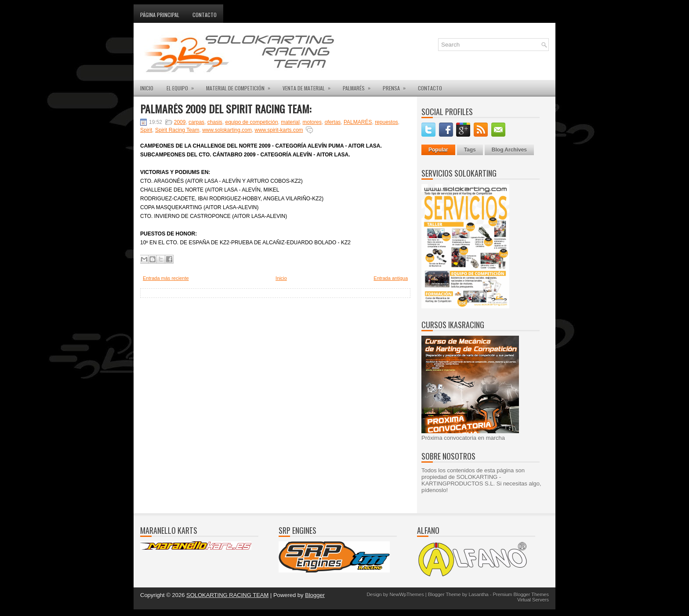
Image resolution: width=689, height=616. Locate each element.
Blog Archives (509, 150)
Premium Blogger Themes (521, 594)
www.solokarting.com (227, 130)
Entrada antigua (391, 278)
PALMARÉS (359, 86)
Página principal (160, 15)
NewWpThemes (406, 594)
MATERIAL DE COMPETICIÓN (241, 86)
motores (312, 122)
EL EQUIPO (183, 86)
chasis (215, 122)
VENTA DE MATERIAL (309, 86)
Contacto (205, 15)
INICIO (147, 88)
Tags (470, 150)
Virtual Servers (533, 600)
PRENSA (397, 86)
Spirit (146, 130)
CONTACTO (430, 88)
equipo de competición (251, 122)
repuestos (386, 122)
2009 (180, 122)
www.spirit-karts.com (279, 130)
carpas (196, 122)
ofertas (333, 122)
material (290, 122)
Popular (438, 150)
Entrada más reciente (166, 278)
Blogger (315, 595)
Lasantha (478, 594)
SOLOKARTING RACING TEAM (227, 595)
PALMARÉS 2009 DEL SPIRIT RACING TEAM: (226, 109)
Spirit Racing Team (177, 130)
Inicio (281, 278)
